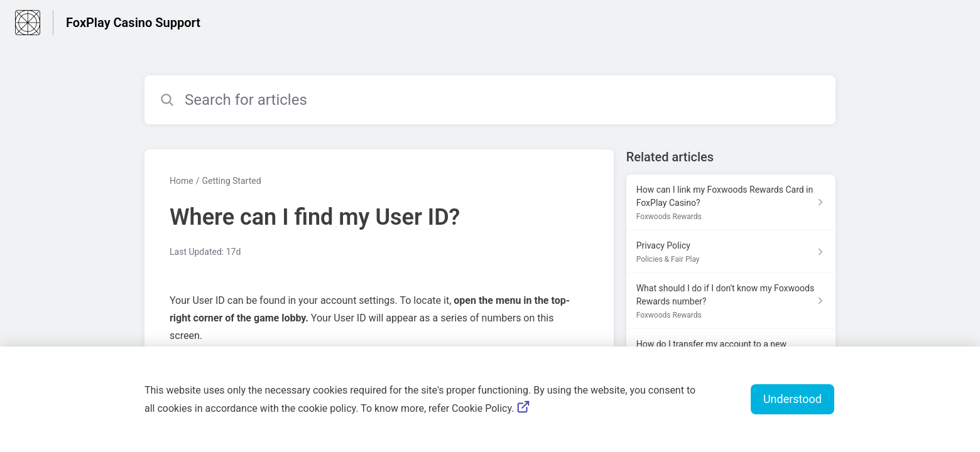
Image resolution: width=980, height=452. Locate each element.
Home (182, 181)
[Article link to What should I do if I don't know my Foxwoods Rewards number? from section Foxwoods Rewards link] (731, 301)
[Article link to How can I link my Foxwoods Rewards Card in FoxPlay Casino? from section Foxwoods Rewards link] (731, 202)
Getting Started (231, 181)
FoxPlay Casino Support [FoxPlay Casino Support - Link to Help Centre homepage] (133, 23)
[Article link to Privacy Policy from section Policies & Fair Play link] (731, 252)
